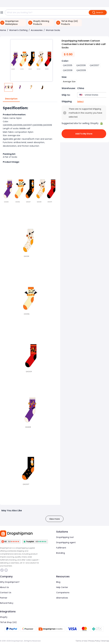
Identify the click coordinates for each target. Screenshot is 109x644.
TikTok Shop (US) (8, 622)
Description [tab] (11, 99)
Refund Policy (7, 603)
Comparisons (63, 593)
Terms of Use (81, 641)
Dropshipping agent (66, 542)
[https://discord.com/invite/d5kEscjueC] (6, 570)
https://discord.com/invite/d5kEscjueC (6, 570)
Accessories (37, 30)
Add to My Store (84, 134)
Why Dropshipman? (10, 582)
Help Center (62, 587)
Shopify (4, 617)
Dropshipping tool (65, 537)
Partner (4, 598)
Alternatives (62, 598)
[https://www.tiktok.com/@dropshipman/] (2, 570)
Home (3, 30)
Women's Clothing (18, 30)
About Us (4, 587)
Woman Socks (53, 30)
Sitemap (105, 641)
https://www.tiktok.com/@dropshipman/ (2, 570)
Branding (61, 553)
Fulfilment (61, 548)
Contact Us (6, 593)
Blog (58, 582)
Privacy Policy (94, 641)
